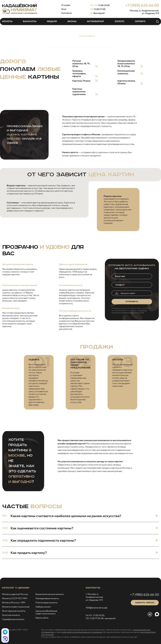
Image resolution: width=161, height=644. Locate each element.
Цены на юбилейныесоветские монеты (46, 612)
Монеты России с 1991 (14, 602)
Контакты (67, 13)
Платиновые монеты (46, 602)
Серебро (140, 21)
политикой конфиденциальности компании (82, 632)
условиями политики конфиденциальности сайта (129, 311)
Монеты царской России (15, 594)
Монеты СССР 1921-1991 (15, 598)
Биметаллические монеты (50, 594)
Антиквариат (95, 21)
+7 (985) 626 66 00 (142, 5)
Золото (119, 21)
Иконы (72, 21)
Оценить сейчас (145, 603)
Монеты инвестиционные (16, 607)
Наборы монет (43, 607)
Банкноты (30, 21)
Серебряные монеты (13, 619)
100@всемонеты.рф (96, 608)
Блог (64, 9)
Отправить (132, 302)
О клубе (66, 5)
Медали (52, 21)
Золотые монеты (11, 615)
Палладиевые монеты (47, 598)
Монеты (7, 21)
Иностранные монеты (14, 611)
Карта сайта (42, 618)
